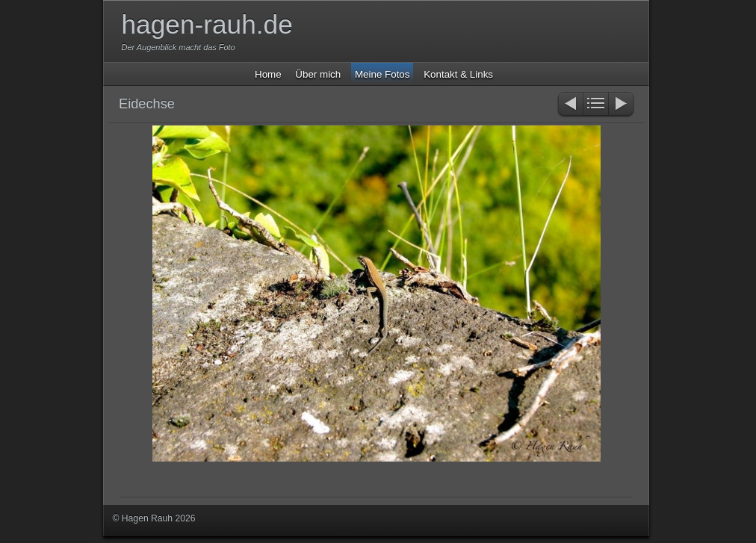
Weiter (622, 105)
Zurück (570, 105)
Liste (596, 105)
